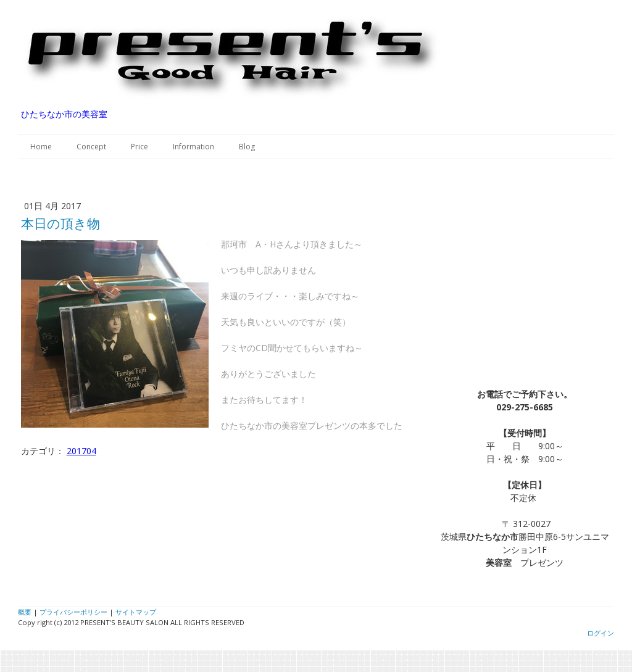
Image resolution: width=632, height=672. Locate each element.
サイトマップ (136, 612)
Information (193, 147)
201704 (81, 451)
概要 (25, 612)
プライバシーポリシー (73, 612)
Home (41, 147)
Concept (91, 147)
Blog (247, 147)
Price (139, 147)
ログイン (601, 633)
